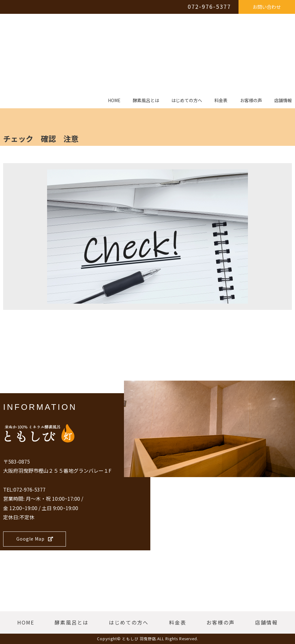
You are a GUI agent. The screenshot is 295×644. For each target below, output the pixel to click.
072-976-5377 (209, 6)
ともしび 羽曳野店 (139, 638)
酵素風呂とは (146, 100)
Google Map (35, 539)
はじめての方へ (187, 100)
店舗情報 (283, 100)
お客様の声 (251, 100)
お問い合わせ (267, 7)
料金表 (221, 100)
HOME (114, 100)
